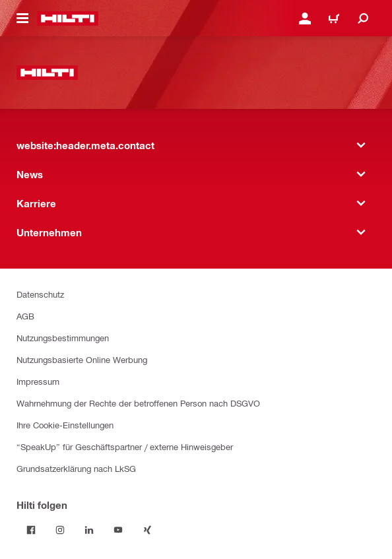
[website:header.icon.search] (363, 18)
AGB (25, 316)
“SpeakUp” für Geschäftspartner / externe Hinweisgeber (125, 446)
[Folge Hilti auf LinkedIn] (89, 530)
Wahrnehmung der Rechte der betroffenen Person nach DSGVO (138, 403)
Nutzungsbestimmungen (63, 338)
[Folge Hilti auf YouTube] (118, 530)
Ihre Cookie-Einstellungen (65, 425)
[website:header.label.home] (68, 18)
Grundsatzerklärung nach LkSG (76, 468)
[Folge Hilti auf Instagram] (60, 530)
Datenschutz (40, 294)
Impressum (38, 381)
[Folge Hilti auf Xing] (147, 530)
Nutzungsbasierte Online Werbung (82, 359)
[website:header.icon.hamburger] (22, 18)
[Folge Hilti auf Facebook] (31, 530)
